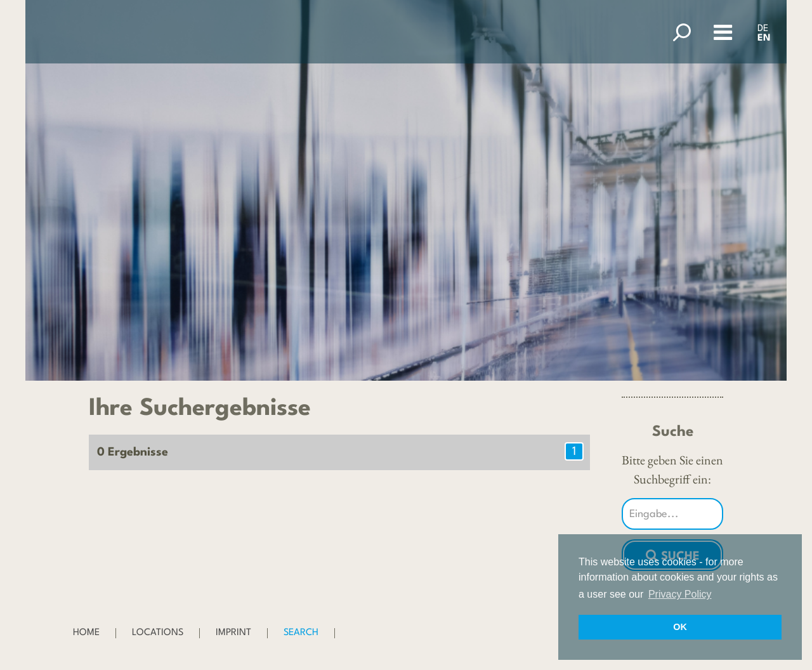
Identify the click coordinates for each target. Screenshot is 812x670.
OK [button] (680, 627)
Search (301, 633)
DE (763, 29)
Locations (158, 633)
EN (764, 38)
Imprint (233, 633)
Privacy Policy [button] (680, 594)
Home (86, 633)
